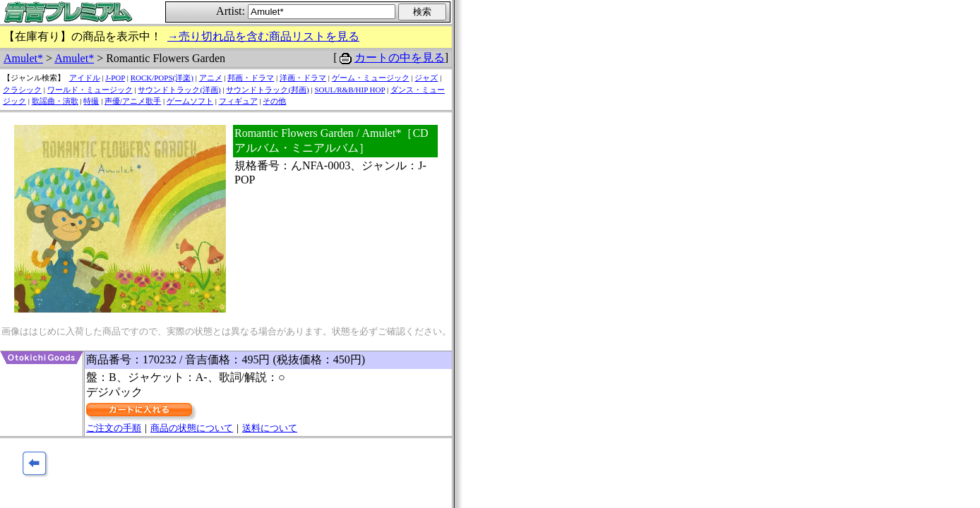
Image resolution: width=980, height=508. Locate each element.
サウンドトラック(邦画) (267, 90)
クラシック (22, 90)
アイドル (85, 78)
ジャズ (426, 78)
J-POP (115, 78)
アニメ (211, 78)
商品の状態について (192, 428)
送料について (270, 428)
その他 (274, 101)
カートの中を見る (400, 58)
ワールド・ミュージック (90, 90)
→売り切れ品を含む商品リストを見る (263, 36)
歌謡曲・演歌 (55, 101)
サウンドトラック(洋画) (179, 90)
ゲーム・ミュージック (371, 78)
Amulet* (23, 58)
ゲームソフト (190, 101)
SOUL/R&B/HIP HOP (349, 90)
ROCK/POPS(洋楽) (162, 78)
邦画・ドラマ (251, 78)
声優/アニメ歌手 (133, 101)
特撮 (91, 101)
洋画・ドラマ (303, 78)
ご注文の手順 (114, 428)
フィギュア (238, 101)
